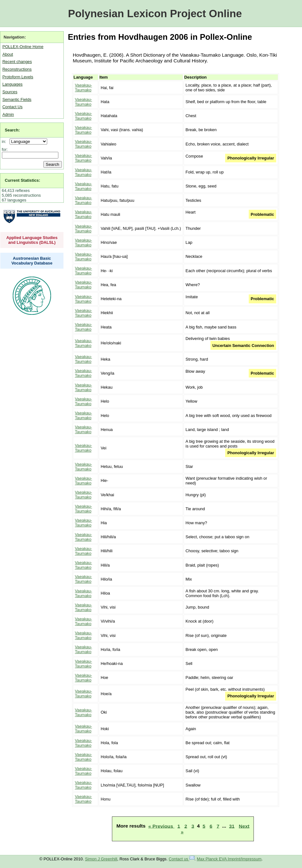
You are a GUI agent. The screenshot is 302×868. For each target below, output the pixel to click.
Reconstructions (17, 69)
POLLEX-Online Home (23, 47)
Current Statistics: (22, 180)
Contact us (182, 859)
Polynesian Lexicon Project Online (155, 14)
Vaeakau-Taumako (84, 88)
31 (232, 826)
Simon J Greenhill (101, 859)
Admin (8, 114)
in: (5, 141)
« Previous (161, 826)
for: (5, 149)
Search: (12, 130)
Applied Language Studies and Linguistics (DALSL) (32, 240)
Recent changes (17, 62)
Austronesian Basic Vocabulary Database (32, 261)
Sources (10, 92)
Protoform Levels (18, 77)
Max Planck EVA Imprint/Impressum (229, 859)
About (7, 54)
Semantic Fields (17, 99)
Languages (12, 84)
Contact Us (12, 107)
